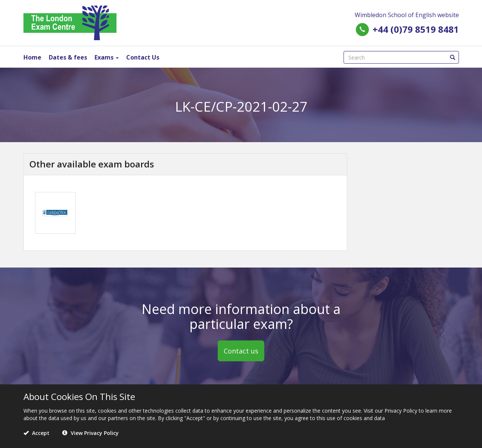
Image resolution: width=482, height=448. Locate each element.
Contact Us (143, 57)
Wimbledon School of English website (407, 15)
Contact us (241, 351)
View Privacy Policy (90, 433)
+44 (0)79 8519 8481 (416, 29)
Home (32, 57)
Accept (36, 433)
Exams (107, 57)
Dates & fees (68, 57)
